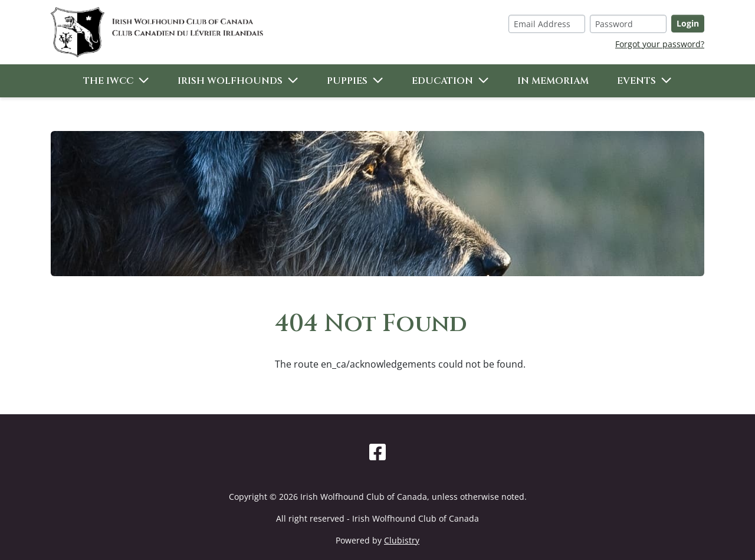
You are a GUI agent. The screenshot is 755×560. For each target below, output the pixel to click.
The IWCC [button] (108, 81)
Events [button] (636, 81)
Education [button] (442, 81)
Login (688, 23)
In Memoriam (553, 81)
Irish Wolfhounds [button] (230, 81)
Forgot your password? (660, 44)
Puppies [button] (347, 81)
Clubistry (402, 540)
